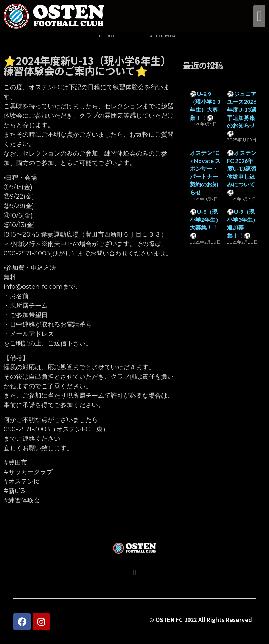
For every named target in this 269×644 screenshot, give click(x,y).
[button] (259, 16)
